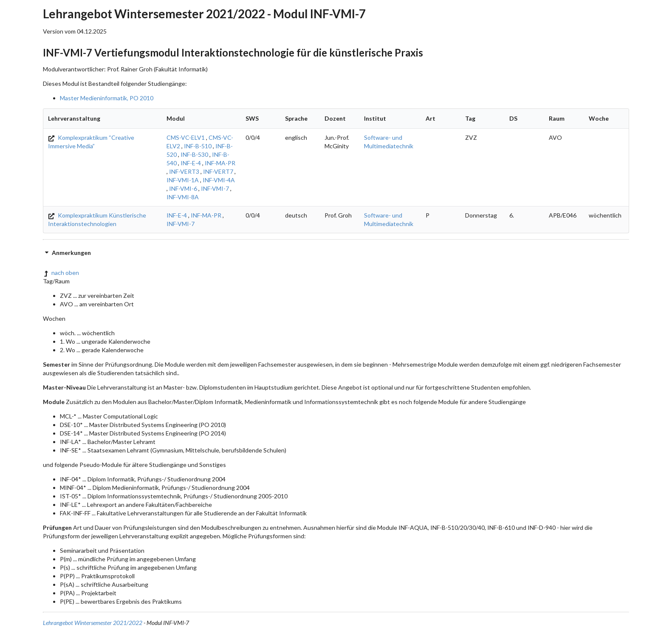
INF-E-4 (191, 163)
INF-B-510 (198, 146)
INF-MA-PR (220, 163)
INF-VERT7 (218, 171)
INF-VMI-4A (219, 180)
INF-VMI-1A (183, 180)
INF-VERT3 (184, 171)
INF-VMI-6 (183, 188)
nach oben (61, 273)
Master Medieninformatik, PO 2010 (107, 98)
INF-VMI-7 (215, 188)
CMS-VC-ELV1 (186, 137)
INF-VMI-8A (183, 197)
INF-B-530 (194, 154)
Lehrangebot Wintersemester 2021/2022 (93, 623)
